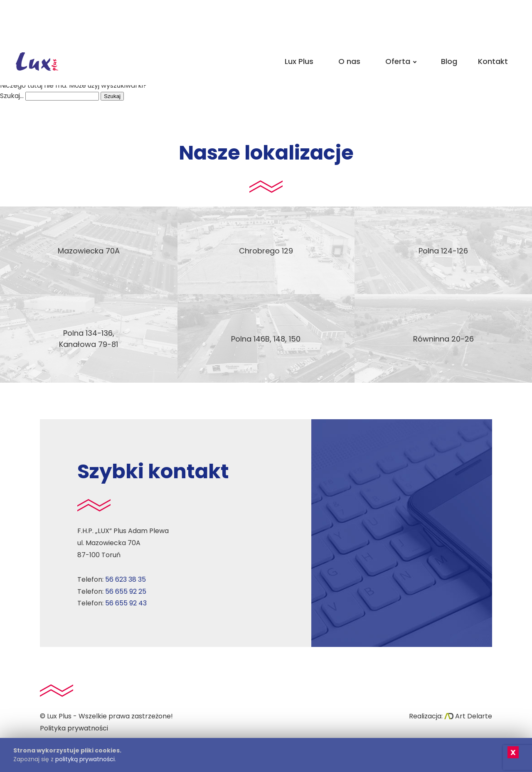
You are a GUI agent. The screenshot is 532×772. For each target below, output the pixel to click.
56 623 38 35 (126, 579)
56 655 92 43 (126, 603)
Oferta (401, 61)
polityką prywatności (85, 759)
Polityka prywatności (74, 728)
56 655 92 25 (126, 591)
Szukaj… (12, 96)
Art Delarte (468, 716)
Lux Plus (299, 61)
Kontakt (493, 61)
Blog (449, 61)
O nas (349, 61)
